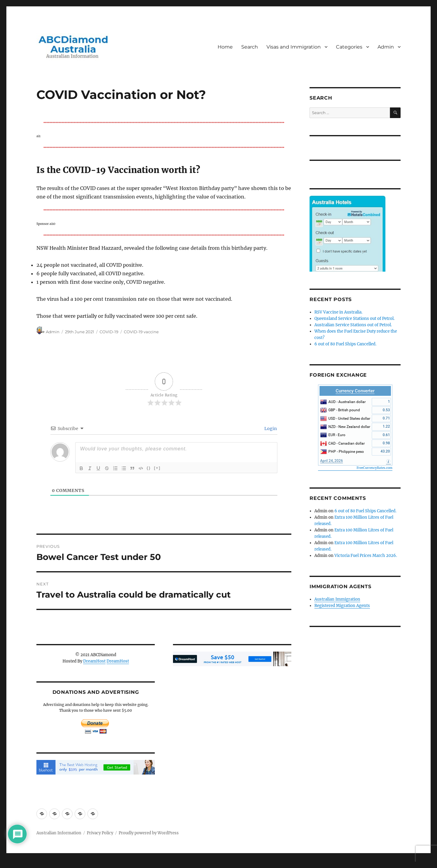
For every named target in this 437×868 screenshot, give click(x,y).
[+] (157, 468)
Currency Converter (355, 391)
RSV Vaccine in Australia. (338, 312)
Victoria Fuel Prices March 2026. (366, 556)
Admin (386, 47)
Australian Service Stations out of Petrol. (353, 325)
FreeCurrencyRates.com (374, 468)
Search (250, 47)
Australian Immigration (337, 599)
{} (149, 468)
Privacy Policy (100, 833)
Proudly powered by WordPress (149, 833)
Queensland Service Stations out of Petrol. (354, 319)
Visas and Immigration (294, 47)
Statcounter (14, 864)
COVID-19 (109, 332)
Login (270, 429)
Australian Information (59, 833)
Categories (349, 47)
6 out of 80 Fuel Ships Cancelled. (345, 344)
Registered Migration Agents (342, 606)
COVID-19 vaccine (141, 332)
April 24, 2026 (332, 461)
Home (225, 47)
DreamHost (94, 661)
